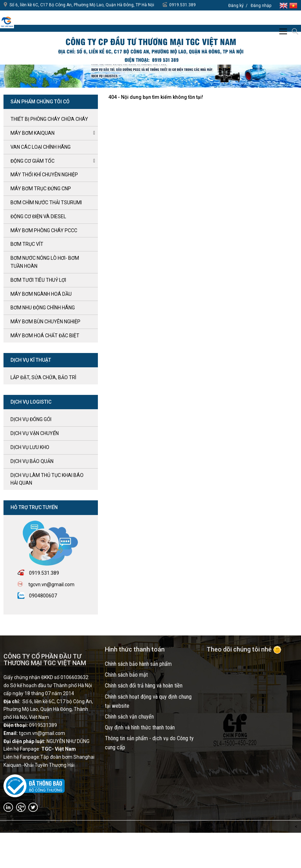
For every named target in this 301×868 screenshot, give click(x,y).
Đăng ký (236, 6)
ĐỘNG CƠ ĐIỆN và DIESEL (38, 216)
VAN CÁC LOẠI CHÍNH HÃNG (41, 147)
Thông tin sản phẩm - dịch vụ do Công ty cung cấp (149, 743)
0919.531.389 (182, 5)
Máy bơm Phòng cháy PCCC (44, 230)
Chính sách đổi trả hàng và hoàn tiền (144, 686)
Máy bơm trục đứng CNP (41, 189)
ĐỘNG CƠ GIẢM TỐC (33, 161)
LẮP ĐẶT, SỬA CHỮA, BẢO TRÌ (43, 377)
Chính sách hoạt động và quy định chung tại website (148, 701)
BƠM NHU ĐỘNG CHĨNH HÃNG (43, 308)
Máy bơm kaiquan (33, 133)
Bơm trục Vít (27, 244)
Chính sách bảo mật (126, 675)
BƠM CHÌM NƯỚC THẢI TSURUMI (46, 203)
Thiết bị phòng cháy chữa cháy (49, 119)
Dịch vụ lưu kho (30, 447)
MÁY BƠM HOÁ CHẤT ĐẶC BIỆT (45, 336)
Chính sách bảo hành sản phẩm (138, 664)
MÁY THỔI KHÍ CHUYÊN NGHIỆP (44, 175)
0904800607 (43, 596)
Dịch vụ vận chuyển (35, 433)
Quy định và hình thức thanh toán (140, 727)
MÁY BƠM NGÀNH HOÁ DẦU (41, 294)
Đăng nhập (261, 6)
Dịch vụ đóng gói (31, 419)
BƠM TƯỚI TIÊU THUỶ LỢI (38, 280)
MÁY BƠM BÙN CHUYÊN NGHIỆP (45, 322)
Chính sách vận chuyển (129, 717)
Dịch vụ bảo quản (32, 461)
